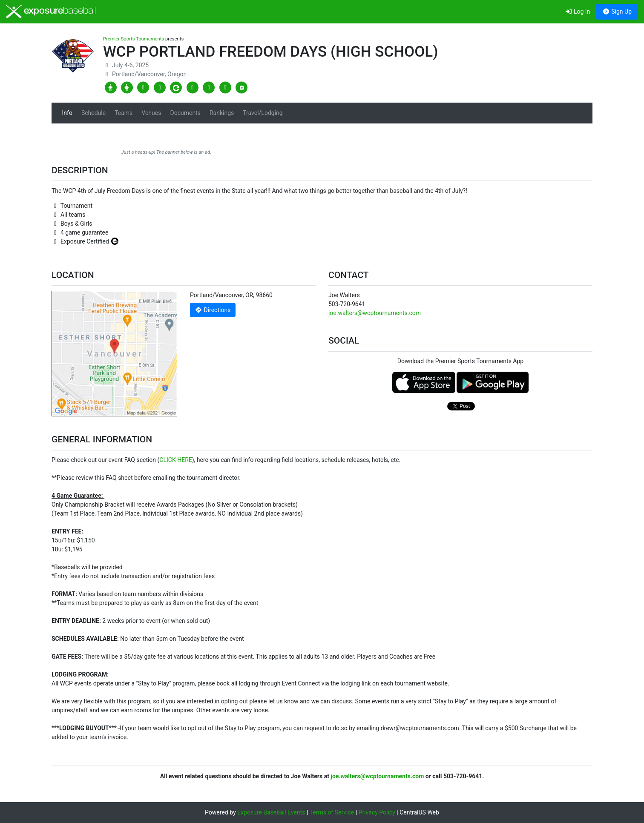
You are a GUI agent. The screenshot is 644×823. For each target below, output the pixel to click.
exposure (51, 11)
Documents (185, 113)
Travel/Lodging (263, 113)
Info (67, 113)
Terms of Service (332, 812)
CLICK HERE (175, 460)
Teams (124, 113)
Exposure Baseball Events (271, 812)
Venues (151, 113)
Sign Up (617, 11)
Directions (213, 310)
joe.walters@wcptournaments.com (375, 313)
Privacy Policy (377, 812)
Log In (577, 11)
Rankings (222, 113)
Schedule (93, 113)
